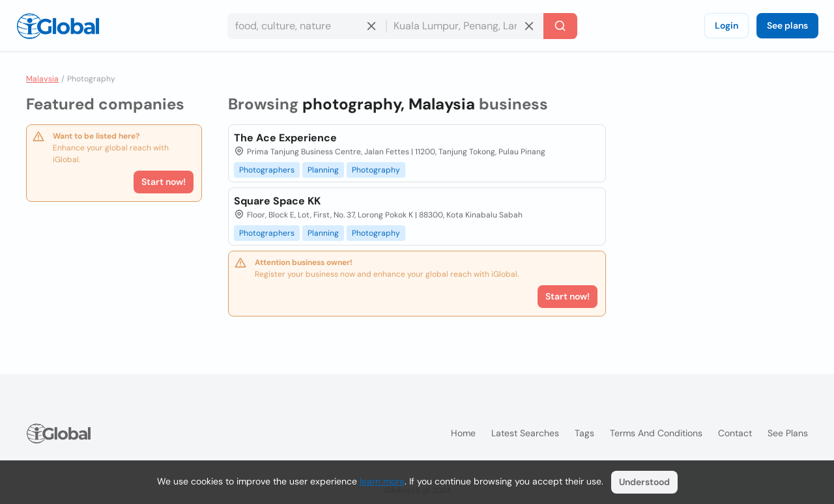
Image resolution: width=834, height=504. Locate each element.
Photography (376, 170)
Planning (323, 170)
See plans (787, 25)
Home (463, 433)
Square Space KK (277, 201)
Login (726, 25)
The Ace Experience (285, 138)
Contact (735, 433)
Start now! (164, 182)
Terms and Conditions (656, 433)
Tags (584, 433)
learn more (382, 481)
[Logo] (58, 26)
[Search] (560, 26)
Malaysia (42, 79)
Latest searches (525, 433)
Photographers (267, 170)
